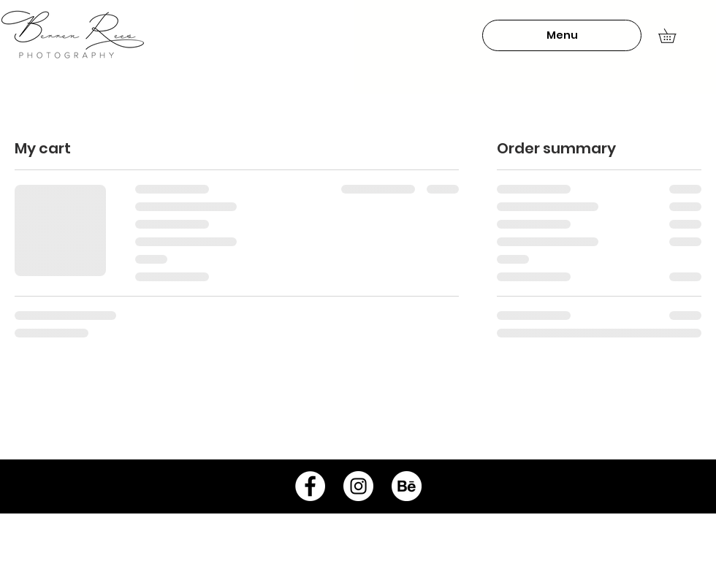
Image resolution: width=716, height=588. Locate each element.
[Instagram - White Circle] (358, 486)
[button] (562, 35)
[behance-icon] (407, 486)
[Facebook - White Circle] (310, 486)
